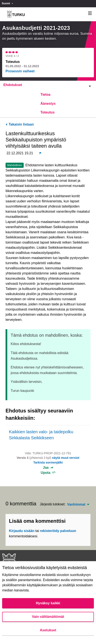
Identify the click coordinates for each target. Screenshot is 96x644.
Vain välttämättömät (48, 617)
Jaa (48, 468)
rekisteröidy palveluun (58, 531)
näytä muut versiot (66, 458)
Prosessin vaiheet (20, 71)
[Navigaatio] (90, 13)
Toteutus (47, 112)
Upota (48, 473)
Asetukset (48, 630)
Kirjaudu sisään (22, 531)
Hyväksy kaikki (48, 603)
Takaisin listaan (20, 124)
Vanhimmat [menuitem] (76, 505)
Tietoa (45, 95)
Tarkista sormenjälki (48, 462)
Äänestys (48, 104)
